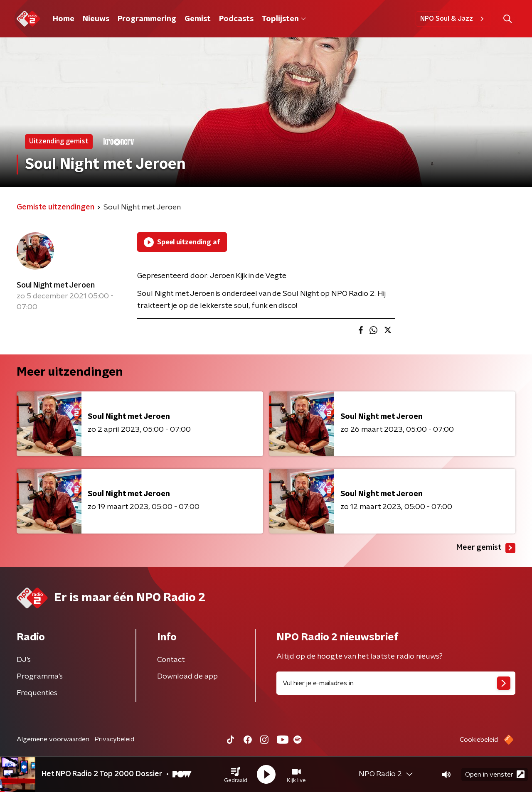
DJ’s (24, 660)
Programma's (40, 676)
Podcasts (236, 19)
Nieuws (96, 19)
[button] (236, 775)
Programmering (147, 19)
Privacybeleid (114, 739)
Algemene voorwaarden (53, 739)
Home (64, 19)
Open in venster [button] (495, 774)
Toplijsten (284, 19)
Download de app (187, 676)
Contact (171, 660)
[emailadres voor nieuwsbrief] (396, 683)
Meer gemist (486, 548)
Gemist (198, 19)
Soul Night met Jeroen (56, 285)
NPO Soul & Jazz (453, 19)
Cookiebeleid (479, 740)
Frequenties (37, 693)
